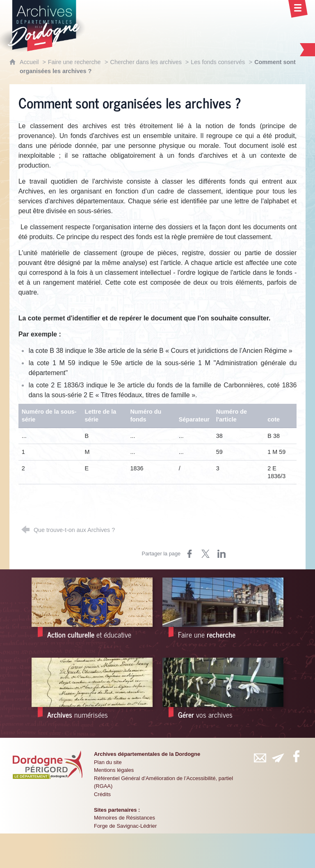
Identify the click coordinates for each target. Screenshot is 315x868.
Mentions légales (114, 770)
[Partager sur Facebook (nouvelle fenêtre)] (189, 554)
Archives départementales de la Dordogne (147, 754)
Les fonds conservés (218, 62)
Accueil (30, 62)
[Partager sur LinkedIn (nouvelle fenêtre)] (221, 554)
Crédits (102, 794)
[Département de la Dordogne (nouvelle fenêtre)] (48, 764)
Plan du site (108, 762)
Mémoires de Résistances (124, 818)
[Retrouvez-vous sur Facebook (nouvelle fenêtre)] (296, 756)
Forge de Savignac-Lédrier (125, 826)
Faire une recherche (74, 62)
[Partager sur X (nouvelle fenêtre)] (205, 554)
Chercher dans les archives (146, 62)
